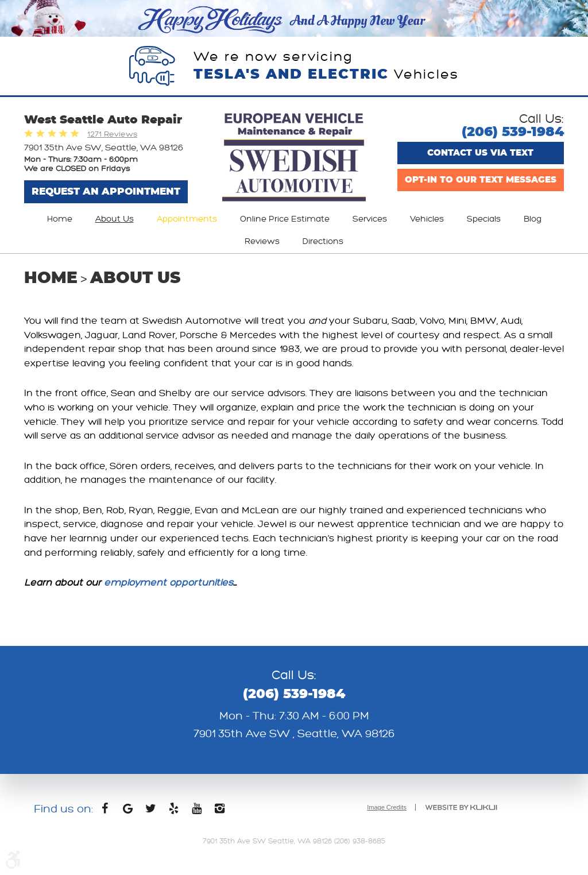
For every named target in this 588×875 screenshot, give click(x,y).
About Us (115, 219)
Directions (323, 241)
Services (370, 219)
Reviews (262, 241)
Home (60, 219)
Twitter (150, 811)
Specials (484, 219)
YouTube (196, 811)
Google (127, 811)
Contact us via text (480, 153)
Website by (461, 808)
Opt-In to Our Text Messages (481, 180)
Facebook (105, 811)
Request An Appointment (106, 191)
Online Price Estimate (285, 219)
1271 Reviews (112, 134)
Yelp (173, 811)
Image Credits (386, 807)
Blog (533, 219)
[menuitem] (60, 219)
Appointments (187, 219)
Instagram (219, 811)
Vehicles (427, 219)
